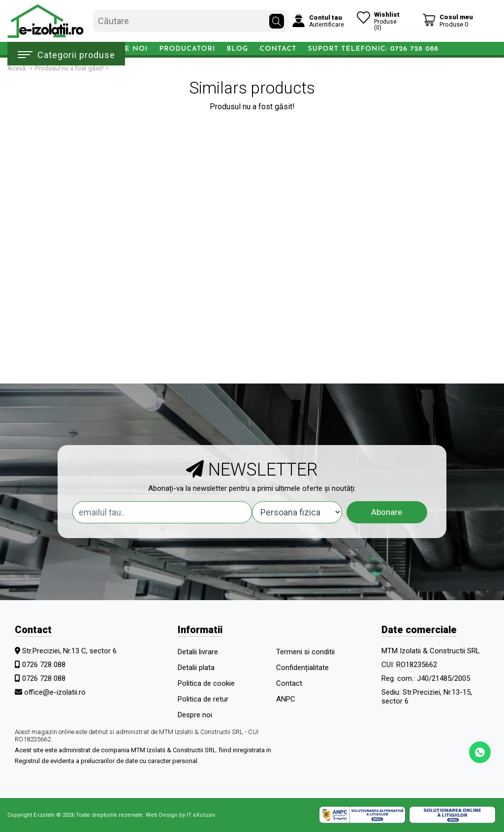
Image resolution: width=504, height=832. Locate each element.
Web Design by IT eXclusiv (180, 815)
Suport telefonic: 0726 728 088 (373, 49)
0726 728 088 (44, 665)
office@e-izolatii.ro (55, 692)
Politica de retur (203, 699)
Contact (278, 49)
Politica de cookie (206, 683)
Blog (237, 49)
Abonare (387, 512)
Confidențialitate (302, 668)
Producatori (188, 49)
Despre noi (195, 715)
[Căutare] (277, 19)
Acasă (16, 68)
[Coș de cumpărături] (448, 20)
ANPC (286, 699)
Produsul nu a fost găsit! (69, 68)
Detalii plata (196, 668)
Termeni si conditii (305, 652)
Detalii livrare (198, 652)
